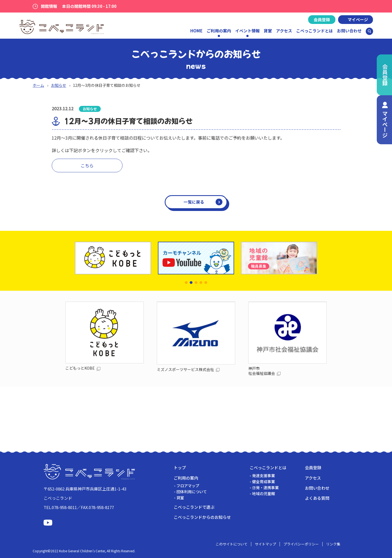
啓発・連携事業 (265, 488)
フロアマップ (188, 486)
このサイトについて (232, 544)
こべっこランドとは (315, 31)
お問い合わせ (349, 31)
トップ (180, 467)
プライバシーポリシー (301, 544)
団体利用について (192, 492)
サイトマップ (265, 544)
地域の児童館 (264, 493)
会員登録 (322, 19)
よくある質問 (317, 498)
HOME (196, 31)
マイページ (358, 19)
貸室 (268, 31)
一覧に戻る (194, 202)
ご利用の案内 (186, 478)
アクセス (284, 31)
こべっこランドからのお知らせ (202, 517)
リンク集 (333, 544)
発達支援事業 (264, 476)
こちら (87, 165)
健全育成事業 (264, 482)
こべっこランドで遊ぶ (194, 507)
